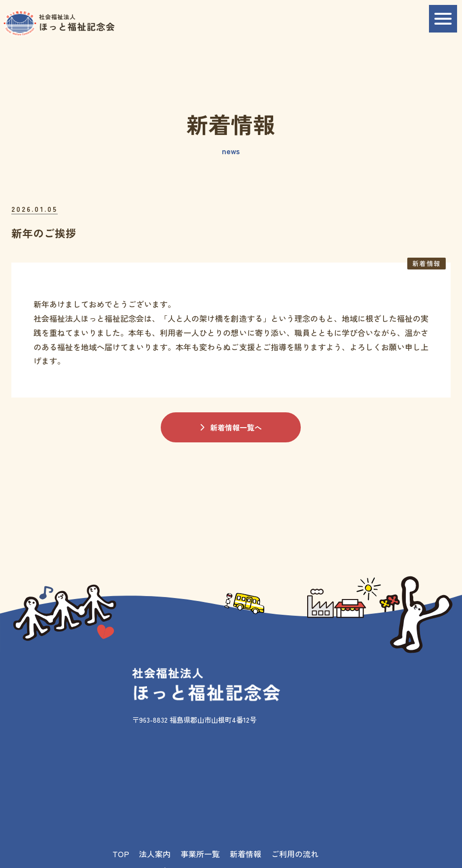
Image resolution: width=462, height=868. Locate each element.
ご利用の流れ (295, 854)
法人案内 (155, 854)
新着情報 (246, 854)
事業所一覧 (200, 854)
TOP (121, 854)
